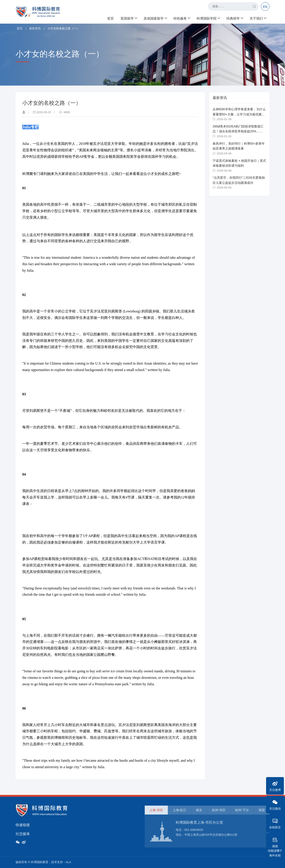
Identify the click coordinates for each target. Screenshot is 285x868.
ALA (68, 862)
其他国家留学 (155, 18)
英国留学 (129, 18)
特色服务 (182, 18)
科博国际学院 (208, 18)
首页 (110, 18)
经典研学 (235, 18)
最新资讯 (35, 28)
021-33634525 (194, 830)
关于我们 (258, 18)
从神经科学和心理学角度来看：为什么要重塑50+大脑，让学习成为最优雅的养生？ (239, 114)
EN (265, 7)
